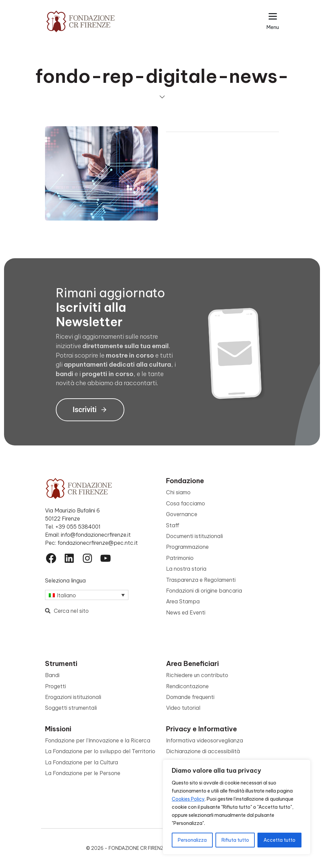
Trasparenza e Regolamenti (201, 580)
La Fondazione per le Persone (83, 773)
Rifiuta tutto (235, 840)
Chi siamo (178, 492)
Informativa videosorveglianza (205, 740)
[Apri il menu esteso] (273, 21)
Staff (173, 525)
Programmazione (187, 547)
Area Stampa (183, 601)
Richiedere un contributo (197, 675)
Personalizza (192, 840)
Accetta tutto (279, 840)
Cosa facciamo (186, 503)
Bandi (52, 675)
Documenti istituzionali (194, 536)
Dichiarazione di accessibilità (203, 751)
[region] (237, 807)
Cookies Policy (188, 799)
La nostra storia (186, 569)
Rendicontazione (187, 686)
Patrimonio (180, 558)
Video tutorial (183, 708)
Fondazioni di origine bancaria (204, 591)
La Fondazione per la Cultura (82, 762)
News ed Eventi (186, 612)
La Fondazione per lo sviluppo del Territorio (100, 751)
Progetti (55, 686)
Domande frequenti (190, 697)
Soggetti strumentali (71, 708)
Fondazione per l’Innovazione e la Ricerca (98, 740)
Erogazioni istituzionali (73, 697)
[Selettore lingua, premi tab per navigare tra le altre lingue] (87, 595)
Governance (182, 514)
